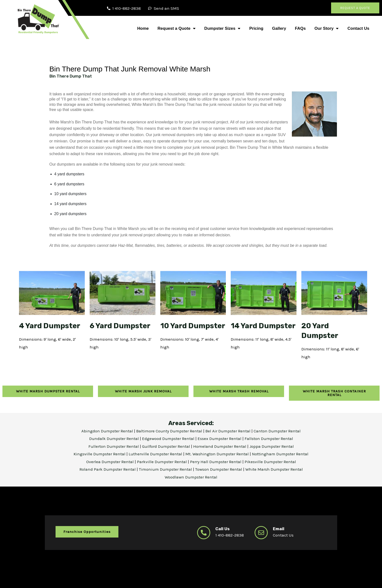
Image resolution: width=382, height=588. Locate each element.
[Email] (261, 532)
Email (279, 528)
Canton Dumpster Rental (277, 430)
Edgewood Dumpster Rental (169, 438)
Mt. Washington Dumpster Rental (218, 453)
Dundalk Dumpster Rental (114, 438)
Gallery (279, 28)
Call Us (223, 528)
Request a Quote (177, 28)
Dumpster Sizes (223, 28)
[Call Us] (204, 532)
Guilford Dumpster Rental (167, 446)
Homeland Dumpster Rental (220, 446)
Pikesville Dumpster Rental (270, 461)
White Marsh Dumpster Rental (274, 469)
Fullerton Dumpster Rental (114, 446)
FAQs (300, 28)
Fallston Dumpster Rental (269, 438)
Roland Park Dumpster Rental (108, 469)
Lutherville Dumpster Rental (156, 453)
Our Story (327, 28)
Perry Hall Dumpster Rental (216, 461)
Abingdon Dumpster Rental (108, 430)
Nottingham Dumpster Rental (280, 453)
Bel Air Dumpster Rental (228, 430)
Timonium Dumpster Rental (166, 469)
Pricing (256, 28)
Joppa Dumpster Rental (272, 446)
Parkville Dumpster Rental (162, 461)
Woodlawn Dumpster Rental (191, 477)
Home (143, 28)
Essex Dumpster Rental (220, 438)
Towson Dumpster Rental (219, 469)
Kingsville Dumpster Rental (100, 453)
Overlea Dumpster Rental (110, 461)
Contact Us (358, 28)
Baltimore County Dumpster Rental (170, 430)
